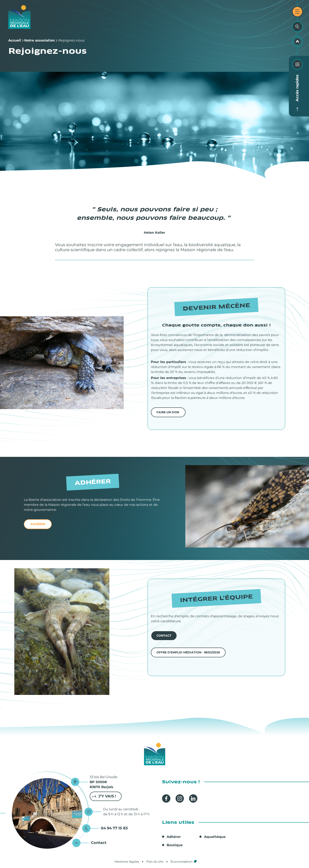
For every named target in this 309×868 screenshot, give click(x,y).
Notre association (40, 40)
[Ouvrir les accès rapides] (297, 64)
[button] (62, 363)
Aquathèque (215, 837)
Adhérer (174, 837)
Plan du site (155, 862)
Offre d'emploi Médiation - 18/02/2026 (188, 652)
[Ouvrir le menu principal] (297, 12)
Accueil (15, 40)
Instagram (180, 798)
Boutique (175, 845)
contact (164, 636)
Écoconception (181, 862)
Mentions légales (127, 862)
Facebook (166, 798)
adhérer (38, 524)
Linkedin (193, 798)
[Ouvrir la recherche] (297, 27)
